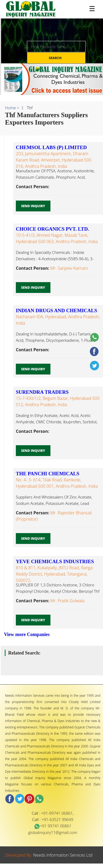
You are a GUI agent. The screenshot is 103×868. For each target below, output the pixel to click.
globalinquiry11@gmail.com (53, 832)
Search (56, 58)
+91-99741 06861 (57, 813)
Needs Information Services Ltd (63, 855)
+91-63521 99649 (57, 819)
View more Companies (27, 634)
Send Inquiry (33, 206)
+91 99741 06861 (53, 826)
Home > (12, 108)
